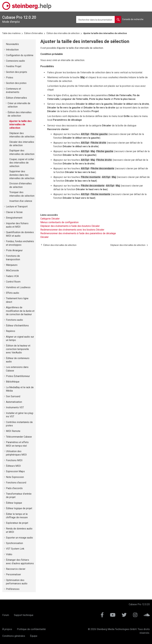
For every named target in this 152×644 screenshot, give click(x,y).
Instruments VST (15, 407)
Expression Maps (15, 471)
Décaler (44, 237)
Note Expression (15, 477)
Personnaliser (13, 574)
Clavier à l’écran (14, 212)
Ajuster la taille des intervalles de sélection (105, 33)
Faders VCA (12, 276)
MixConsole (12, 270)
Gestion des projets (17, 72)
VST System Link (15, 549)
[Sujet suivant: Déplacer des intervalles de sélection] (128, 245)
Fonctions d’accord (16, 483)
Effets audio (13, 293)
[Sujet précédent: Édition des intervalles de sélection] (60, 245)
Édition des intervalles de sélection (63, 33)
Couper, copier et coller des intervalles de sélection (22, 163)
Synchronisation (14, 543)
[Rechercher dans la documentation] (118, 19)
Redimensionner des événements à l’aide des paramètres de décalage (78, 233)
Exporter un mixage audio (19, 538)
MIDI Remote (13, 431)
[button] (5, 44)
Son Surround (13, 396)
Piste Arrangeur (14, 250)
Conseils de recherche (133, 19)
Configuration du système (20, 55)
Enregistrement (14, 218)
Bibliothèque (13, 382)
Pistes (10, 78)
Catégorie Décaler (50, 219)
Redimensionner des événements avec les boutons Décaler (72, 230)
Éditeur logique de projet (19, 508)
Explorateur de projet (17, 523)
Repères (11, 331)
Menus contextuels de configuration (59, 222)
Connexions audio (15, 61)
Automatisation (14, 402)
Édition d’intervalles (34, 33)
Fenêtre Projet (14, 66)
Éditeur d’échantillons (17, 326)
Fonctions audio (14, 320)
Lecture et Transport (17, 207)
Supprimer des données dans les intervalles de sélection (22, 175)
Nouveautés (12, 44)
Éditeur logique (14, 503)
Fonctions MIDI (14, 460)
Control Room (13, 282)
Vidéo (9, 554)
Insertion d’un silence (21, 201)
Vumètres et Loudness (18, 287)
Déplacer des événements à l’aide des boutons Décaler (70, 226)
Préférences (13, 589)
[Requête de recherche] (99, 19)
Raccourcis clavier (16, 569)
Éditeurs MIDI (13, 466)
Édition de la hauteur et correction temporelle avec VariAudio (18, 349)
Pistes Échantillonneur (18, 376)
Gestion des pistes (16, 83)
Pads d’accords (14, 488)
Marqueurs (12, 265)
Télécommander (19, 437)
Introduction (12, 50)
